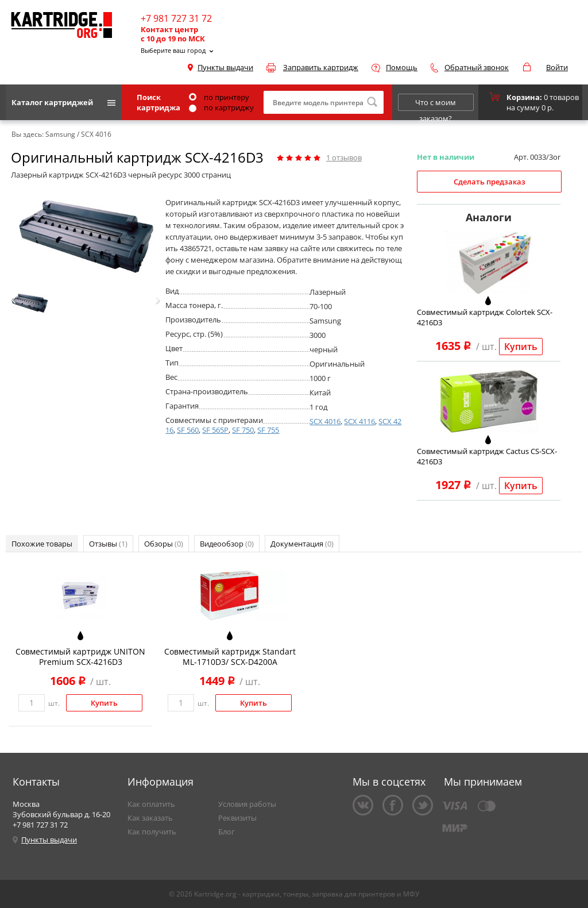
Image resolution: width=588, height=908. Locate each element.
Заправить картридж (321, 67)
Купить (521, 347)
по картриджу (221, 107)
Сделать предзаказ (490, 182)
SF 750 (243, 430)
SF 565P (215, 430)
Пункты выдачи (225, 67)
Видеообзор (227, 544)
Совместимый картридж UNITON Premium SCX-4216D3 (80, 657)
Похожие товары (42, 544)
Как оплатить (151, 804)
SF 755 (268, 430)
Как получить (152, 832)
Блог (227, 832)
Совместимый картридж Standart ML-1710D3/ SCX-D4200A (230, 657)
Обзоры (164, 544)
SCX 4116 (359, 421)
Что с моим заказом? (436, 104)
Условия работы (247, 804)
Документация (302, 544)
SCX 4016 (325, 421)
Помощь (402, 67)
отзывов (344, 157)
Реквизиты (237, 818)
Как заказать (150, 818)
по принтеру (219, 97)
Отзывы (108, 544)
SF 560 (188, 430)
